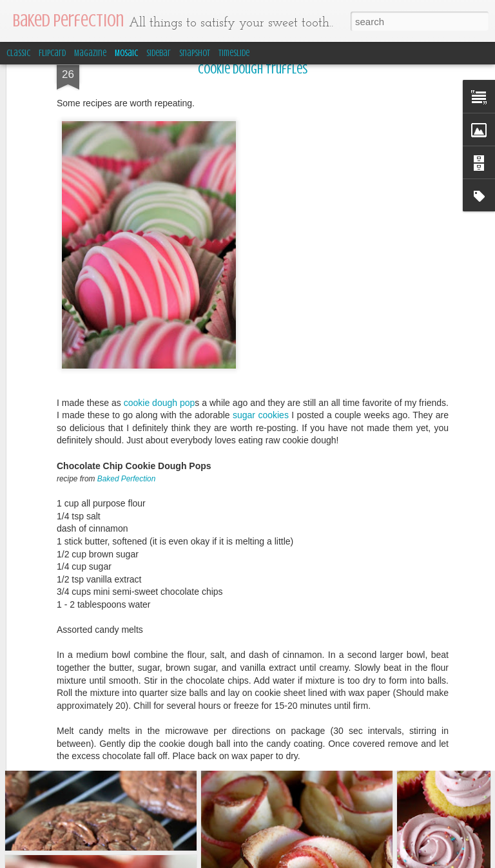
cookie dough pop (160, 294)
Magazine (90, 53)
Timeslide (234, 53)
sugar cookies (261, 306)
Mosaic (126, 53)
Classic (18, 53)
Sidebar (159, 53)
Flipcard (52, 53)
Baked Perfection (127, 370)
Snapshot (195, 53)
